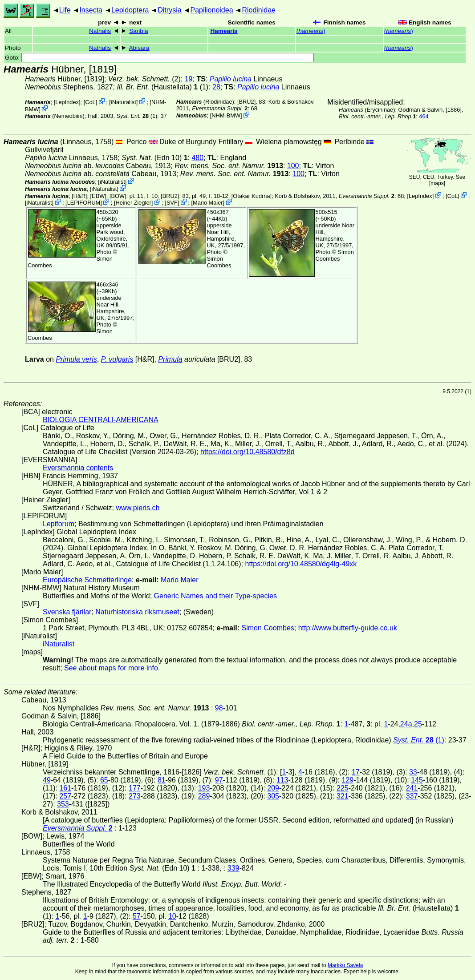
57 (137, 916)
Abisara (139, 48)
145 (417, 780)
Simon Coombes (219, 262)
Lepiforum (59, 524)
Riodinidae (259, 10)
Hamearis (224, 31)
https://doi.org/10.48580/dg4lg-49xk (301, 564)
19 (189, 79)
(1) (137, 116)
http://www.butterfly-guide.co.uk (348, 628)
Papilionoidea (211, 10)
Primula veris (76, 359)
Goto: (159, 58)
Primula (170, 359)
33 (413, 772)
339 (233, 868)
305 (273, 796)
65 (104, 780)
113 (282, 780)
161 (65, 788)
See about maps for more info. (112, 668)
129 (347, 780)
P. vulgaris (117, 359)
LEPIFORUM (84, 203)
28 (216, 87)
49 (47, 780)
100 (293, 166)
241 (412, 788)
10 (172, 916)
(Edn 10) (155, 158)
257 (65, 796)
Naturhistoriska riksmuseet (137, 612)
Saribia (138, 31)
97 (219, 780)
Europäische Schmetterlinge (87, 580)
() (311, 31)
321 (343, 796)
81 (162, 780)
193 (204, 788)
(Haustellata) (157, 87)
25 (418, 724)
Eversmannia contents (78, 468)
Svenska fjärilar (67, 612)
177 (135, 788)
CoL (90, 102)
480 (197, 158)
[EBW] (98, 196)
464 (424, 116)
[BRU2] (246, 102)
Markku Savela (345, 965)
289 (204, 796)
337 (412, 796)
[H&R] (79, 196)
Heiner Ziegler (133, 203)
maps (437, 183)
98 (219, 708)
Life (65, 10)
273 (135, 796)
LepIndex (67, 102)
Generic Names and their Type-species (215, 596)
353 (63, 804)
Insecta (91, 10)
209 (273, 788)
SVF (172, 203)
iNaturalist (124, 102)
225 (343, 788)
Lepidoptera (130, 10)
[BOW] (118, 196)
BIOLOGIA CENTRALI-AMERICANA (101, 420)
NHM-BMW (226, 115)
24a (406, 724)
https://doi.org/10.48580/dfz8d (248, 452)
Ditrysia (169, 10)
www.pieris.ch (138, 508)
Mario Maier (208, 203)
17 (356, 772)
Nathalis (100, 31)
